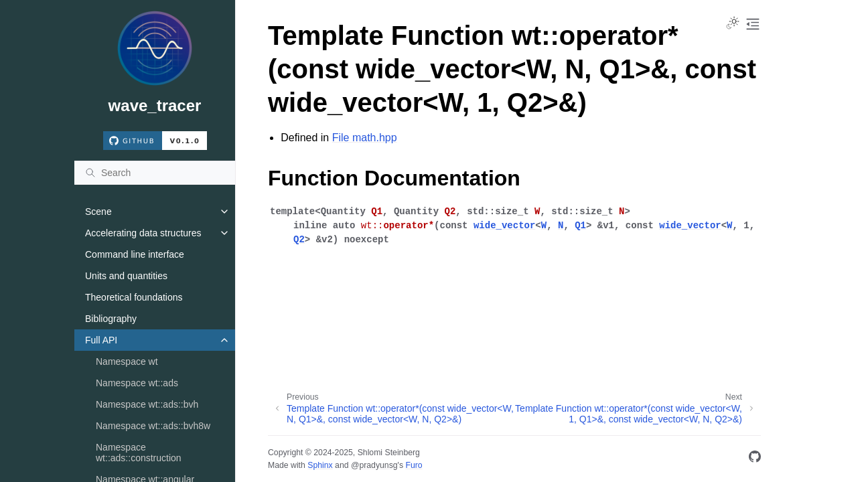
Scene (98, 212)
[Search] (155, 173)
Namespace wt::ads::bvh (147, 404)
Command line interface (135, 254)
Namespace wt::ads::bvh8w (153, 426)
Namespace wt (127, 361)
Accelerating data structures (143, 233)
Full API (101, 340)
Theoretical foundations (134, 297)
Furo (414, 465)
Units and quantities (126, 276)
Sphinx (320, 465)
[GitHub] (755, 459)
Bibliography (111, 319)
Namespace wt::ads (137, 383)
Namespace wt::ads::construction (139, 453)
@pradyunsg (374, 465)
